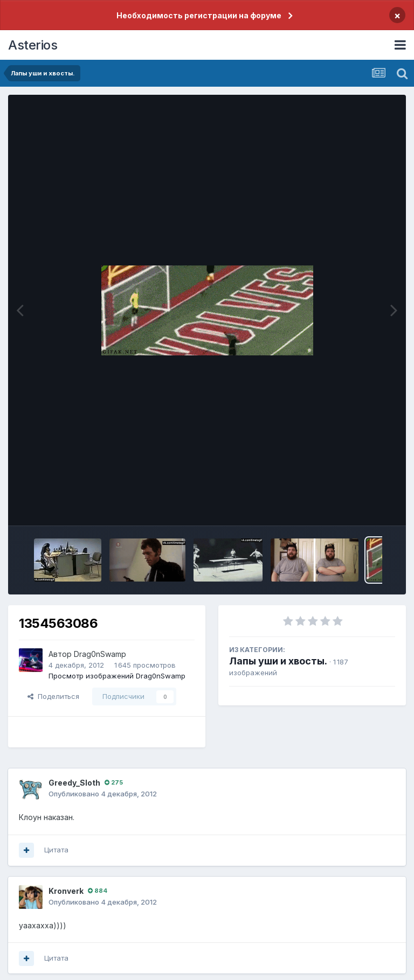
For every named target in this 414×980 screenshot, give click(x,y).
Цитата (56, 850)
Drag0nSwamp (100, 654)
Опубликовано (103, 794)
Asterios (33, 45)
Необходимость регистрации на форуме (199, 15)
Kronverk (66, 891)
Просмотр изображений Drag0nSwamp (117, 676)
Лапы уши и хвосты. (278, 661)
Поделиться (53, 696)
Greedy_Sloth (74, 783)
